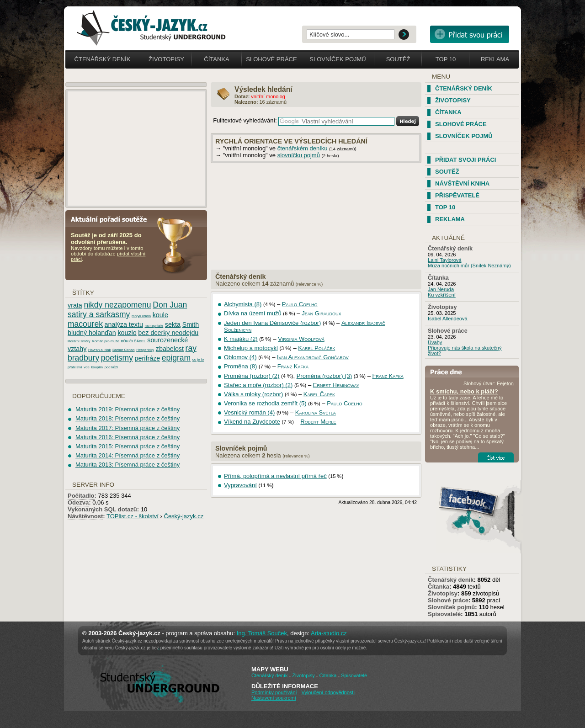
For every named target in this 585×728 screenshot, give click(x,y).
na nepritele (154, 326)
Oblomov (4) (240, 357)
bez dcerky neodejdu (168, 333)
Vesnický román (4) (249, 412)
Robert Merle (318, 422)
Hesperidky (145, 350)
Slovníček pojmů (338, 59)
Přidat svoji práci (465, 160)
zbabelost (170, 349)
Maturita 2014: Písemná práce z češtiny (128, 455)
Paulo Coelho (300, 304)
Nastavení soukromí (274, 698)
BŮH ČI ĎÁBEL (133, 341)
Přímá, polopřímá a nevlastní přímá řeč (275, 476)
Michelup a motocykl (251, 348)
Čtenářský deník (103, 59)
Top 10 (446, 59)
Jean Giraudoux (321, 313)
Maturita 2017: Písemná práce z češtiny (128, 428)
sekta (173, 324)
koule (160, 315)
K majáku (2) (241, 339)
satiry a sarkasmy (99, 314)
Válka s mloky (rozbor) (253, 394)
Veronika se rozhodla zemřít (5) (265, 403)
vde (87, 367)
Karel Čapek (319, 394)
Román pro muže (106, 341)
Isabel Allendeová (448, 319)
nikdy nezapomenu (117, 305)
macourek (85, 324)
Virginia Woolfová (301, 339)
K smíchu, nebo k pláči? (464, 391)
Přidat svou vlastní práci (470, 34)
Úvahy (435, 342)
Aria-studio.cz (329, 633)
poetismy (117, 358)
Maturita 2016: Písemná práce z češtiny (128, 437)
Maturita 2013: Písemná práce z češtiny (128, 465)
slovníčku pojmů (299, 155)
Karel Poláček (316, 348)
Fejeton (505, 383)
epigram (176, 358)
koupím (97, 367)
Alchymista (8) (243, 304)
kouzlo (127, 333)
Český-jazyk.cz (184, 516)
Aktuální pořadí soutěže (112, 219)
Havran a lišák (99, 350)
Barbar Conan (124, 350)
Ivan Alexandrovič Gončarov (313, 357)
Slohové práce (271, 59)
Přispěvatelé (457, 195)
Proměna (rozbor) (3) (324, 376)
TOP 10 (445, 207)
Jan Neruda (441, 289)
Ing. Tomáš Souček (262, 633)
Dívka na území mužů (253, 313)
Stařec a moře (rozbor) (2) (258, 385)
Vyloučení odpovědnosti (328, 692)
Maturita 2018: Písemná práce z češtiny (128, 418)
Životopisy (166, 59)
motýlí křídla (141, 316)
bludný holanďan (92, 333)
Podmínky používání (274, 692)
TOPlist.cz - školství (133, 516)
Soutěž (398, 59)
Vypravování (240, 485)
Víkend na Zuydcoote (252, 422)
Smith (191, 324)
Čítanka (216, 59)
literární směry (79, 341)
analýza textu (124, 324)
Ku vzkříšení (442, 295)
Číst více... (496, 457)
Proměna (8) (240, 366)
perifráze (148, 358)
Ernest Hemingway (336, 385)
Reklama (495, 59)
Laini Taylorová (445, 260)
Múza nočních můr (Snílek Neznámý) (469, 266)
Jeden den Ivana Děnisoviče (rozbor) (272, 323)
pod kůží (111, 367)
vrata (75, 305)
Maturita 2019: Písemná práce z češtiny (128, 409)
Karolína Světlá (316, 412)
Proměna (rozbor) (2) (252, 376)
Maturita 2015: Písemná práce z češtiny (128, 446)
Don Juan (170, 305)
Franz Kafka (293, 366)
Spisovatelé (444, 614)
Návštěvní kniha (462, 183)
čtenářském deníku (303, 148)
